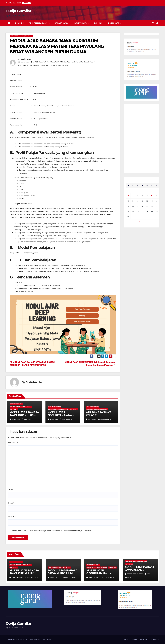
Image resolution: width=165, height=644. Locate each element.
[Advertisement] (142, 139)
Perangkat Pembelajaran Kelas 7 (97, 409)
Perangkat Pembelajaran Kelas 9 (21, 407)
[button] (153, 23)
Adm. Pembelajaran (39, 23)
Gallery (98, 23)
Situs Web (12, 517)
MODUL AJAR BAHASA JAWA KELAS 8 (140, 569)
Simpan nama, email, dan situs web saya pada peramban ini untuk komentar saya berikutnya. (51, 531)
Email (11, 503)
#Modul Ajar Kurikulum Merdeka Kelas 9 (77, 62)
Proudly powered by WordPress (17, 639)
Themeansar (47, 639)
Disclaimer (144, 639)
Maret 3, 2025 (56, 577)
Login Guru (114, 23)
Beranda (20, 23)
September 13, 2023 (135, 574)
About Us (127, 639)
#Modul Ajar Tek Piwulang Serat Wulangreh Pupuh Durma (43, 65)
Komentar (13, 443)
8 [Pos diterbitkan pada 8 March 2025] (152, 196)
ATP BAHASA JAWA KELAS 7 (99, 414)
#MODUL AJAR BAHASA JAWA (46, 62)
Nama (11, 489)
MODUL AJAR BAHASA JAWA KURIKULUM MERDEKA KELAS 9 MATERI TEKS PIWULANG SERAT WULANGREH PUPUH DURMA (57, 46)
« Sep (140, 222)
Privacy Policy (155, 639)
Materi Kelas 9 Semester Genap (58, 409)
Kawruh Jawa (81, 23)
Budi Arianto (26, 59)
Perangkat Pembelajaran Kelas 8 (136, 561)
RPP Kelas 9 (29, 36)
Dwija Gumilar (18, 11)
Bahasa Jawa (61, 23)
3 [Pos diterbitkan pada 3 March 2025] (128, 196)
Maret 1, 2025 (94, 577)
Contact (135, 639)
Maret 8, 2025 (18, 577)
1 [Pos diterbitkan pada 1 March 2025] (152, 191)
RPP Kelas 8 (129, 564)
